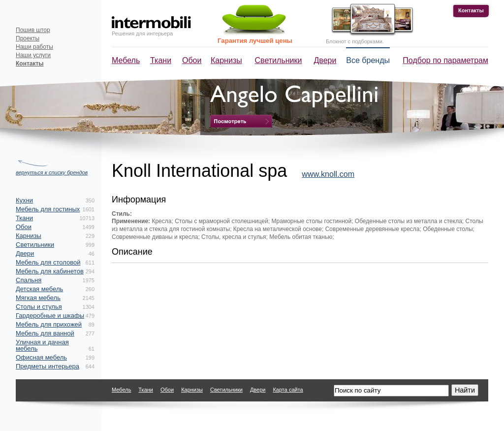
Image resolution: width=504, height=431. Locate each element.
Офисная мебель (41, 357)
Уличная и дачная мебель (42, 345)
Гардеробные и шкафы (50, 315)
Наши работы (34, 47)
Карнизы (226, 60)
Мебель (126, 60)
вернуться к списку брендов (52, 172)
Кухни (24, 200)
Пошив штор (33, 30)
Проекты (28, 38)
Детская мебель (39, 289)
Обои (192, 60)
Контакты (471, 10)
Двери (325, 60)
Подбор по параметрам (445, 60)
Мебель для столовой (48, 262)
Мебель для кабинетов (50, 271)
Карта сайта (288, 390)
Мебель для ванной (45, 333)
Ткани (161, 60)
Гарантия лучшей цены (255, 41)
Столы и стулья (39, 307)
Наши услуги (33, 55)
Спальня (29, 280)
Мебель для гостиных (48, 209)
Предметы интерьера (47, 366)
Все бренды (368, 60)
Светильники (279, 60)
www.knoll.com (328, 174)
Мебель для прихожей (49, 324)
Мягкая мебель (38, 298)
